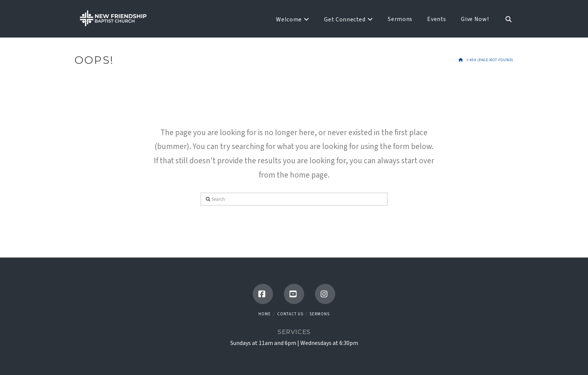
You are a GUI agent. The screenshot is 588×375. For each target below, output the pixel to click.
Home (265, 314)
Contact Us (290, 314)
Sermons (319, 314)
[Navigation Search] (505, 19)
